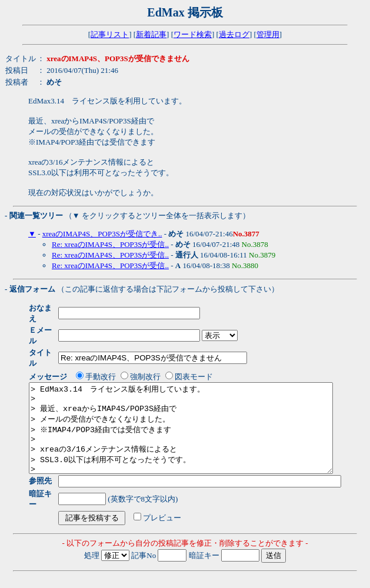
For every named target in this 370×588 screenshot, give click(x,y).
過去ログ (234, 34)
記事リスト (110, 34)
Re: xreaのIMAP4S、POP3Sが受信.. (110, 244)
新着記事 (151, 34)
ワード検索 (193, 34)
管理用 (268, 34)
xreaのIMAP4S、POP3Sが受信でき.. (102, 234)
